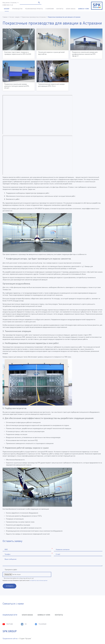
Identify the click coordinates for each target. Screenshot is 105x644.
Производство (17, 9)
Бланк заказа (71, 9)
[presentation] (70, 574)
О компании (50, 9)
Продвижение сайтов (10, 638)
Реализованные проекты (34, 9)
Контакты (60, 9)
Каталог (7, 9)
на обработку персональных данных (39, 580)
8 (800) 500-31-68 (8, 5)
